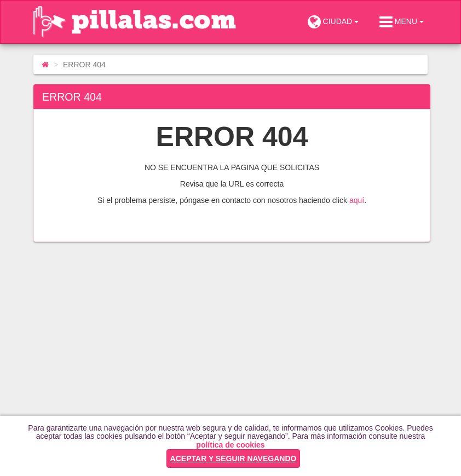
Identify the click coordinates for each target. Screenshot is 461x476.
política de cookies (230, 445)
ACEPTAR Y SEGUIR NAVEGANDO (234, 458)
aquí (357, 200)
